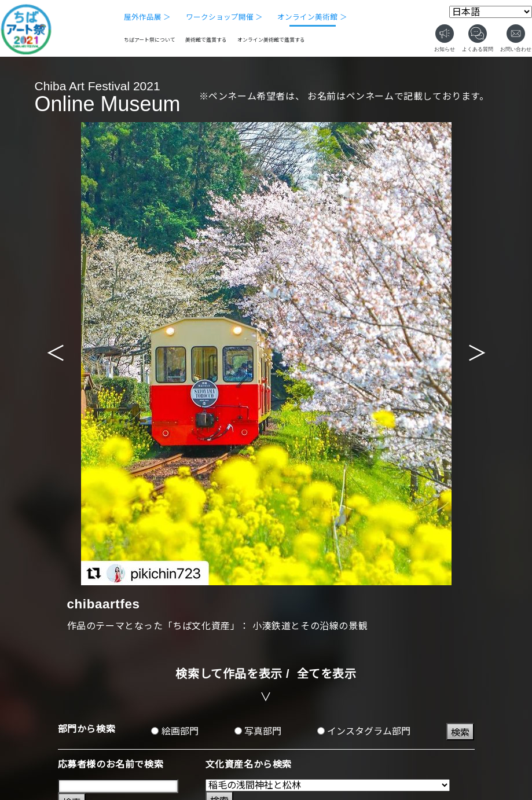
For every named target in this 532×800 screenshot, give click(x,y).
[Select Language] (491, 12)
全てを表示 (327, 674)
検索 (460, 733)
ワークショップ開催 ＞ (225, 17)
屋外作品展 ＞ (148, 17)
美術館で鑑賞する (206, 40)
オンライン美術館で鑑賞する (271, 40)
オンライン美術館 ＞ (312, 17)
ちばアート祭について (150, 40)
